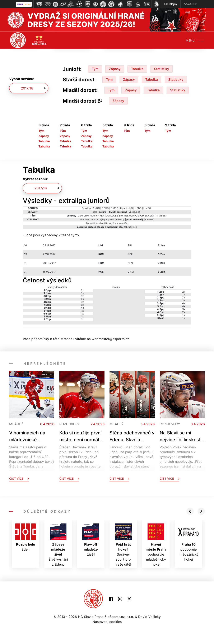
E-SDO (105, 208)
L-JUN (129, 208)
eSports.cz (116, 616)
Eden (25, 537)
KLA (102, 216)
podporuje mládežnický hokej (156, 545)
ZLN (165, 216)
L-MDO (147, 208)
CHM (86, 216)
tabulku (99, 223)
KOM (107, 216)
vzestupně (134, 212)
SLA (147, 216)
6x (82, 296)
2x (184, 291)
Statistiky (162, 68)
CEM (80, 216)
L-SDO (138, 208)
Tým (95, 68)
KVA (112, 216)
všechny (84, 219)
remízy (94, 219)
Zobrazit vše (130, 227)
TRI (156, 216)
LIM (121, 216)
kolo (95, 212)
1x (82, 310)
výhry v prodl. (107, 219)
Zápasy (115, 68)
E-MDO (114, 208)
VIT (160, 216)
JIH (97, 216)
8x (82, 290)
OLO (131, 216)
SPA (152, 216)
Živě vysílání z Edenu (58, 545)
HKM (92, 216)
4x (82, 299)
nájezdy (120, 219)
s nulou (149, 219)
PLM (142, 216)
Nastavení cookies (107, 621)
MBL (126, 216)
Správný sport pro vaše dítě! (123, 545)
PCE (137, 216)
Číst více (19, 478)
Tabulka (137, 68)
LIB (117, 216)
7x (184, 297)
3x (82, 293)
